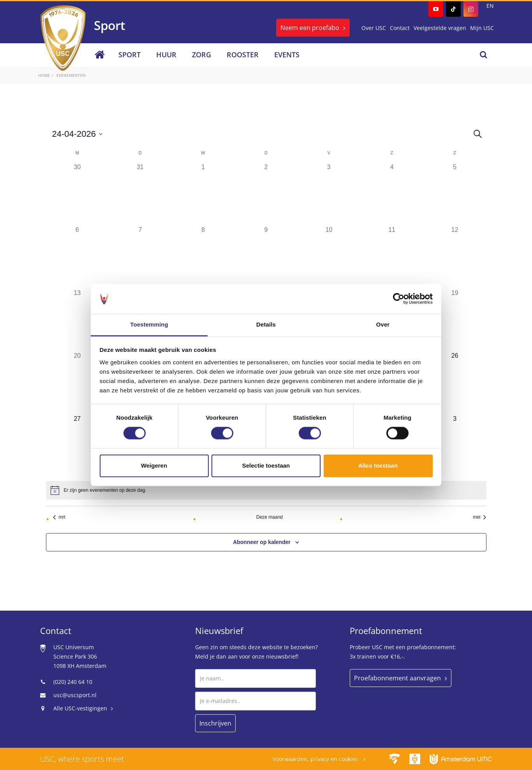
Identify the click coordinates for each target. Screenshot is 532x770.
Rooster (243, 55)
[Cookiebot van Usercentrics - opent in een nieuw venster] (399, 299)
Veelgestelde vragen (440, 28)
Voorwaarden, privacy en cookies (316, 759)
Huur (166, 55)
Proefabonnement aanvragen (397, 678)
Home (44, 75)
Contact (400, 28)
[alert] (105, 490)
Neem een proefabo (310, 28)
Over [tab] (383, 324)
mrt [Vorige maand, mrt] (59, 517)
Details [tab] (266, 324)
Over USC (374, 28)
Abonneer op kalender (262, 542)
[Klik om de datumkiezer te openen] (78, 134)
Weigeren (154, 465)
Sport (129, 55)
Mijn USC (482, 28)
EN (490, 6)
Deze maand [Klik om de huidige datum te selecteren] (270, 517)
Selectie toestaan (266, 465)
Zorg (202, 55)
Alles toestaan (378, 465)
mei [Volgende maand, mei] (479, 517)
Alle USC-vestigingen (80, 708)
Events (287, 55)
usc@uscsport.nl (75, 695)
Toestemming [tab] (149, 324)
